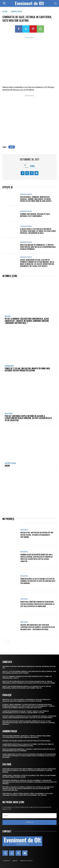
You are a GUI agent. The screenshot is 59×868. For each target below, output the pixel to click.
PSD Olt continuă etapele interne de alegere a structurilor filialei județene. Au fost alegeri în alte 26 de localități (28, 418)
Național (24, 530)
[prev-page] (4, 641)
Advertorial (10, 463)
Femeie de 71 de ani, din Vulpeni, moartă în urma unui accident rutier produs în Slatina (27, 370)
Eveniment (9, 366)
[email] (29, 816)
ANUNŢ (7, 466)
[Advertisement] (29, 61)
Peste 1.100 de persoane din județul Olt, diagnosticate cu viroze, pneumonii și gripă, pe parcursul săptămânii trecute (27, 687)
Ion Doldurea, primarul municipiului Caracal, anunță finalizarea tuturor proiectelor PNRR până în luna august (36, 199)
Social (8, 316)
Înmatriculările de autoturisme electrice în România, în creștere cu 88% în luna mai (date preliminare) (38, 581)
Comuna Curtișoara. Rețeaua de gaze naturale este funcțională (35, 215)
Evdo (32, 166)
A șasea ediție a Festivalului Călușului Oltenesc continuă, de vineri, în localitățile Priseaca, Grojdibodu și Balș (38, 231)
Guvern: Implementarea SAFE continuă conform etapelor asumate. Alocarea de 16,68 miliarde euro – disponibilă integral (38, 627)
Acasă (5, 11)
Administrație (17, 11)
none (12, 147)
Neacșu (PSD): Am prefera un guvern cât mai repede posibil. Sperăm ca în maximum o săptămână (37, 535)
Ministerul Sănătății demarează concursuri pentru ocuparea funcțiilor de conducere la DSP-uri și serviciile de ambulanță (37, 604)
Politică (9, 414)
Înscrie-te (29, 822)
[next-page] (8, 641)
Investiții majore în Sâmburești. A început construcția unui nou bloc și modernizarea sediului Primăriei (38, 247)
